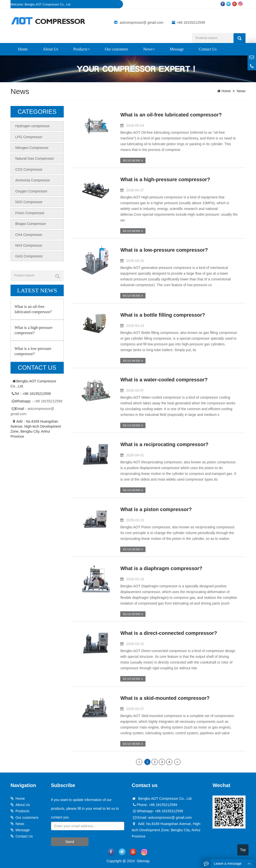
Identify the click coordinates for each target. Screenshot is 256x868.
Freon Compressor (30, 212)
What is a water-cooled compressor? (164, 379)
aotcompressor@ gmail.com (142, 22)
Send (70, 841)
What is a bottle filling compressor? (163, 315)
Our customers (116, 49)
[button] (88, 49)
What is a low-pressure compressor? (164, 250)
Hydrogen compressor (32, 126)
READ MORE (133, 160)
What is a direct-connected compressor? (169, 633)
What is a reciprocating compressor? (164, 444)
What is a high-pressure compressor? (165, 179)
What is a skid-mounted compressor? (165, 698)
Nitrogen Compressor (32, 147)
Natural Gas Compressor (35, 158)
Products (81, 49)
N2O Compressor (29, 201)
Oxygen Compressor (31, 190)
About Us (50, 49)
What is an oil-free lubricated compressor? (171, 115)
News (149, 49)
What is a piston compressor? (156, 509)
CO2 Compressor (29, 169)
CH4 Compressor (29, 233)
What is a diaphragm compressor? (161, 568)
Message (177, 49)
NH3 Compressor (29, 244)
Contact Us (208, 49)
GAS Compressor (29, 255)
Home (23, 49)
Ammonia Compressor (33, 180)
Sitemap (143, 861)
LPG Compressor (29, 137)
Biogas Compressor (31, 223)
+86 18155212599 (48, 400)
